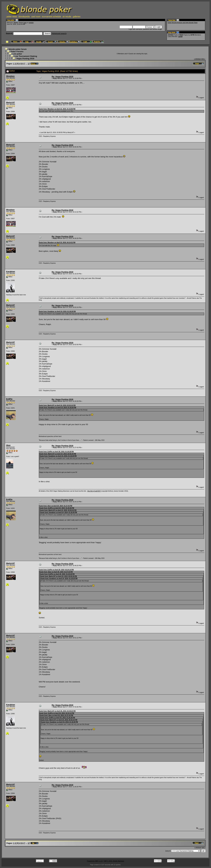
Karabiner (11, 271)
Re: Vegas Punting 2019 (62, 77)
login (25, 23)
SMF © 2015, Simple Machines (114, 861)
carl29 (180, 37)
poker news (12, 17)
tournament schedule (52, 17)
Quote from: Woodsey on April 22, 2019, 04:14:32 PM (57, 242)
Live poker (17, 54)
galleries (77, 17)
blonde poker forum (18, 49)
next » (203, 59)
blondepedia (24, 17)
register (31, 23)
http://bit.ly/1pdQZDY (94, 491)
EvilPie (9, 399)
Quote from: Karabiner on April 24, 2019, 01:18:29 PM (57, 311)
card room (36, 17)
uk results (67, 17)
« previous (197, 59)
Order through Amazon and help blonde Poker (183, 23)
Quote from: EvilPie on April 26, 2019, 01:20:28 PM (56, 452)
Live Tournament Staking (26, 56)
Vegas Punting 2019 (25, 59)
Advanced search (59, 33)
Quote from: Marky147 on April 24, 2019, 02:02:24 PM (57, 405)
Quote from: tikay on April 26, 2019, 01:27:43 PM (55, 506)
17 (29, 64)
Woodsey (10, 76)
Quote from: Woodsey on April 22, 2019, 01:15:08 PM (57, 109)
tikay (8, 445)
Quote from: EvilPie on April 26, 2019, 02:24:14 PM (56, 570)
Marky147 (10, 102)
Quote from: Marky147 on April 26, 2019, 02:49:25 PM (57, 711)
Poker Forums (17, 51)
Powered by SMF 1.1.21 (95, 861)
